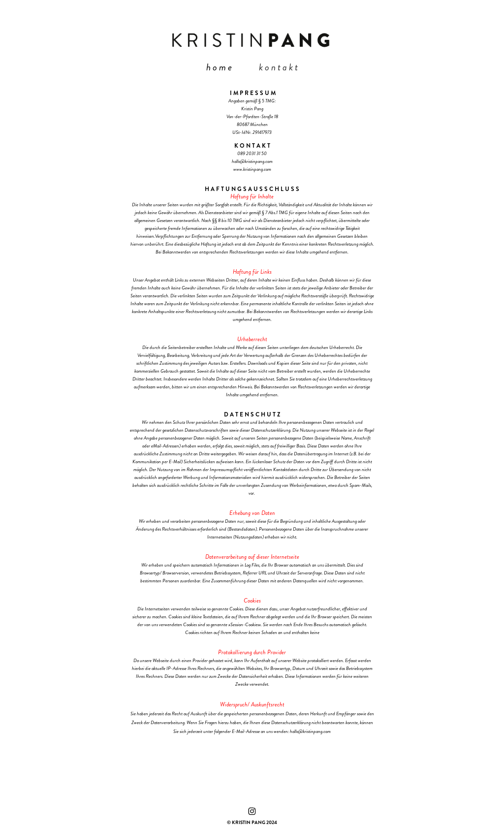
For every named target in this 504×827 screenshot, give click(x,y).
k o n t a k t (278, 67)
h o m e (219, 67)
